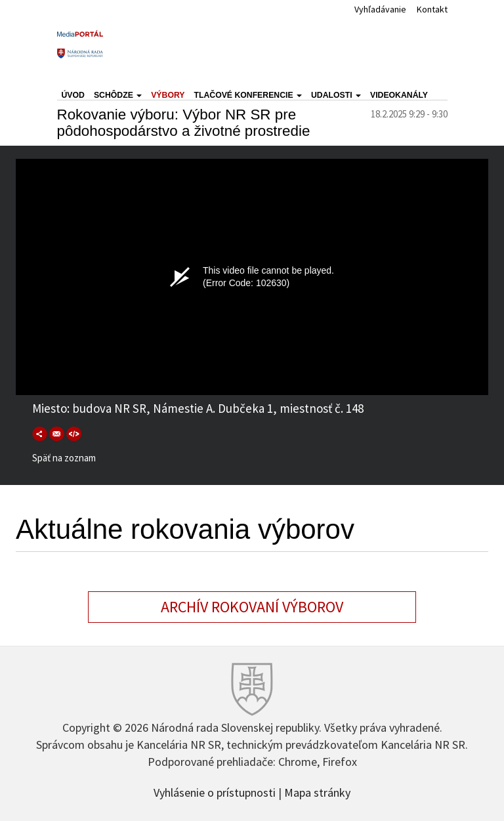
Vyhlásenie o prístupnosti (215, 791)
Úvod (73, 95)
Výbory (168, 95)
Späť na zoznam (64, 458)
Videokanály (399, 95)
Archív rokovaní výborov (252, 607)
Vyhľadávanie (380, 9)
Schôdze (118, 95)
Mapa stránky (317, 791)
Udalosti (336, 95)
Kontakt (432, 9)
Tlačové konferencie (248, 95)
